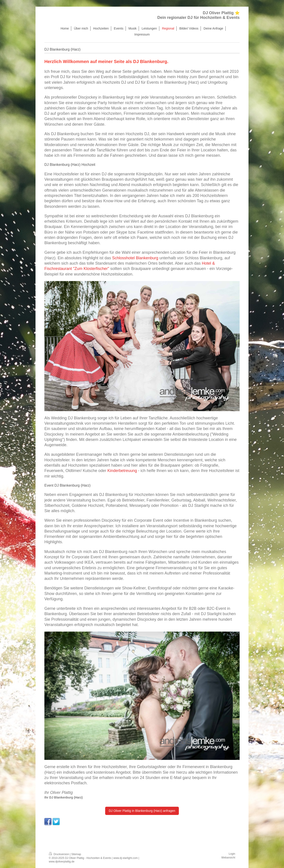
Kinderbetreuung (122, 471)
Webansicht (228, 858)
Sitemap (76, 854)
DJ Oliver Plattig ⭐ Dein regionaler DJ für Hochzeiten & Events (198, 15)
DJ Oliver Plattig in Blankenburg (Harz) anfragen (142, 811)
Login (232, 854)
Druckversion (59, 854)
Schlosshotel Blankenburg (135, 258)
